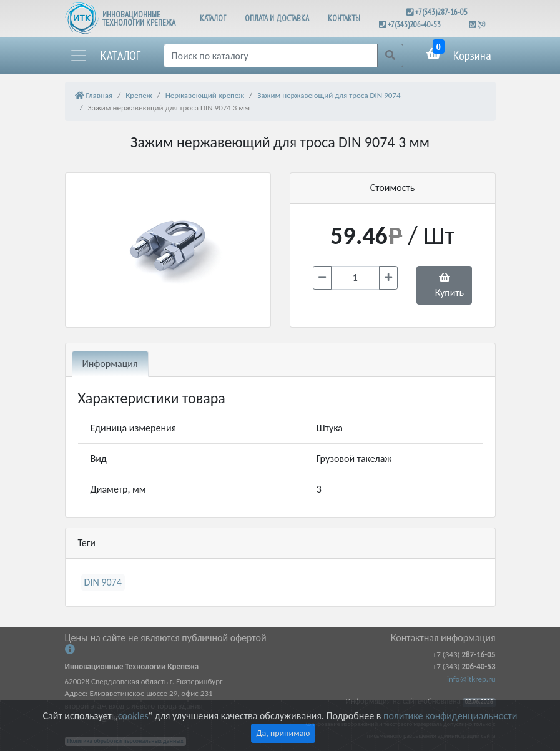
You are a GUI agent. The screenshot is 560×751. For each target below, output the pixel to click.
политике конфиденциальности (450, 716)
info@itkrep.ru (471, 679)
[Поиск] (271, 56)
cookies (133, 716)
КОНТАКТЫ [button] (344, 18)
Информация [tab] (110, 364)
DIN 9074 (103, 582)
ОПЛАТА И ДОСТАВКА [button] (277, 18)
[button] (105, 56)
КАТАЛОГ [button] (213, 18)
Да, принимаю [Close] (283, 733)
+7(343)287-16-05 (441, 12)
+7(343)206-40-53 (414, 25)
